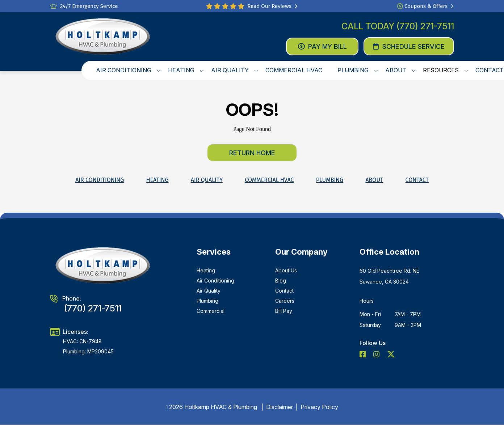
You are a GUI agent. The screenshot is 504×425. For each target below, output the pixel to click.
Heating (157, 180)
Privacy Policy (319, 407)
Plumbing (330, 180)
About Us (286, 270)
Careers (285, 301)
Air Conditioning (100, 180)
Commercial (211, 311)
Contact (417, 180)
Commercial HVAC (269, 180)
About (374, 180)
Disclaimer (280, 407)
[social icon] (364, 355)
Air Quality (207, 180)
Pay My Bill (322, 46)
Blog (281, 280)
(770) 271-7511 (425, 26)
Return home (252, 153)
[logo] (103, 37)
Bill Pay (284, 311)
